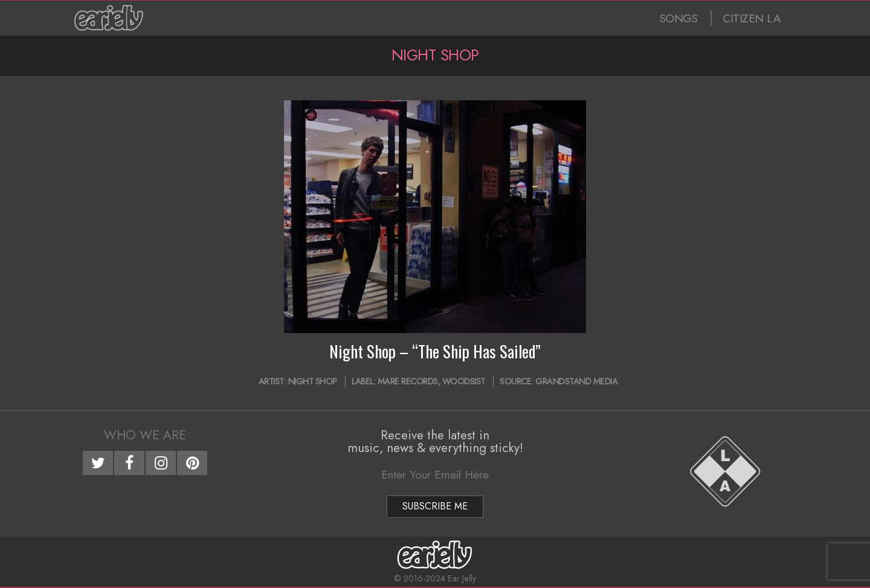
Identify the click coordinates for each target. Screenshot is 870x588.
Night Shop (313, 381)
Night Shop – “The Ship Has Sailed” (435, 351)
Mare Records (408, 381)
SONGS (679, 18)
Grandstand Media (576, 381)
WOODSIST (464, 381)
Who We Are (145, 435)
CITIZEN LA (752, 18)
